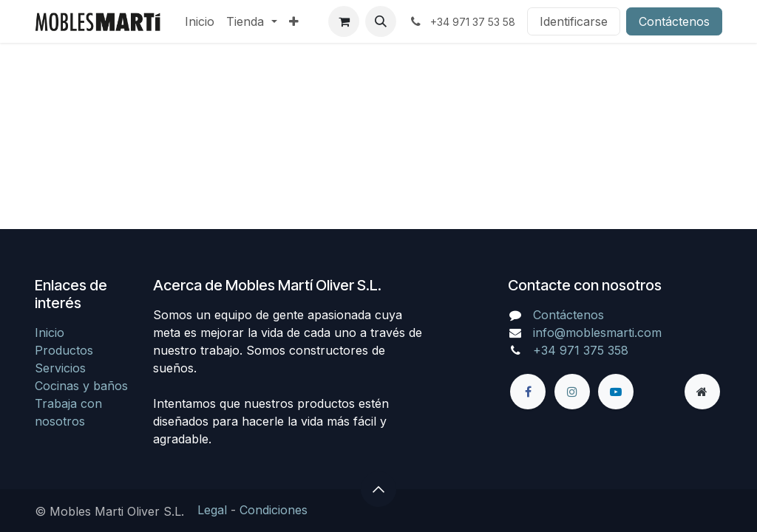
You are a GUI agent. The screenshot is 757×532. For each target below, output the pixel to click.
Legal (212, 510)
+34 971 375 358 (581, 350)
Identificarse (574, 21)
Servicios (60, 368)
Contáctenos (674, 21)
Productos (64, 350)
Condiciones (274, 510)
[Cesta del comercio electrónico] (344, 21)
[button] (381, 21)
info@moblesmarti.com (597, 332)
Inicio (50, 332)
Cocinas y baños (81, 386)
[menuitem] (200, 21)
